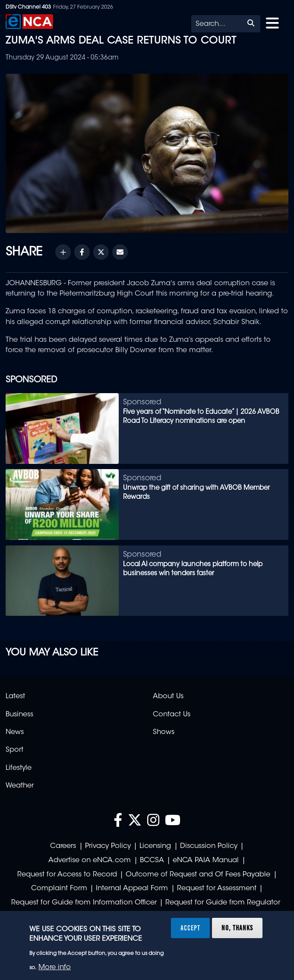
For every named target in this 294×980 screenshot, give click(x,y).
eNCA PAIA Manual (206, 860)
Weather (20, 786)
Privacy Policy (108, 846)
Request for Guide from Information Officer (84, 903)
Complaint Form (59, 889)
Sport (14, 750)
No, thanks (237, 928)
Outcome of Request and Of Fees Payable (198, 875)
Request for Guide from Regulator (223, 903)
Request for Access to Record (67, 875)
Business (19, 715)
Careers (63, 846)
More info (55, 967)
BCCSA (152, 860)
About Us (168, 696)
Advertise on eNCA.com (90, 860)
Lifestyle (19, 768)
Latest (15, 696)
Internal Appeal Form (132, 889)
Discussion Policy (209, 846)
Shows (164, 732)
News (15, 732)
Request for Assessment (217, 889)
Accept (190, 928)
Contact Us (172, 715)
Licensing (155, 846)
